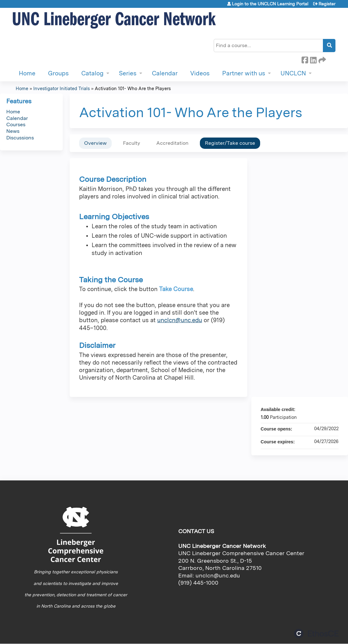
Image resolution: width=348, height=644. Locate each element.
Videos (200, 73)
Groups (58, 73)
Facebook (305, 59)
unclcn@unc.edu (180, 320)
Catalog (92, 73)
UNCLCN (293, 73)
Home (27, 73)
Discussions (20, 138)
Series (128, 73)
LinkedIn (313, 59)
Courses (16, 124)
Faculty (131, 143)
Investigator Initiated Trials (62, 88)
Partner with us (244, 73)
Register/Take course (230, 143)
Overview (95, 143)
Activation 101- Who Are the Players (133, 88)
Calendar (165, 73)
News (13, 131)
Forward (322, 59)
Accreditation (172, 143)
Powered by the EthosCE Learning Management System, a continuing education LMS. (316, 633)
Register (327, 4)
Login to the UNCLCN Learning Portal (270, 4)
